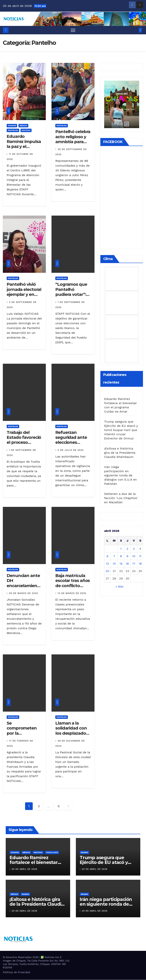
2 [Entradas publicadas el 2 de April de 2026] (127, 549)
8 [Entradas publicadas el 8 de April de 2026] (121, 556)
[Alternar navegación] (73, 30)
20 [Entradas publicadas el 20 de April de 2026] (107, 571)
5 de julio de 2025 (71, 450)
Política (26, 130)
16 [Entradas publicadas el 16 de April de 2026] (127, 564)
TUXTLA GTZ (52, 853)
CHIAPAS (12, 126)
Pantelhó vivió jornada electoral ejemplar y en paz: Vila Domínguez (24, 295)
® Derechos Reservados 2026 (21, 957)
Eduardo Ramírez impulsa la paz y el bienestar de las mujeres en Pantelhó (24, 149)
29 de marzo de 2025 (23, 593)
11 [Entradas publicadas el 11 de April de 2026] (140, 556)
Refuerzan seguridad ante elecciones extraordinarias (71, 440)
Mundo (84, 853)
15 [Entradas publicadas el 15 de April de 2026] (121, 564)
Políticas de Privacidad (16, 972)
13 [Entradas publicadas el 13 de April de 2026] (107, 564)
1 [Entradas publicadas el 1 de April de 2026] (121, 549)
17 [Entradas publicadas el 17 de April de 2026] (134, 564)
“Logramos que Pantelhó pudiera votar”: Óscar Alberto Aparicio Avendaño (71, 297)
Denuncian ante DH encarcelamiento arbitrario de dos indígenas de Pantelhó (24, 588)
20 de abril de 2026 (25, 869)
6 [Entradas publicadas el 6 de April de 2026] (107, 556)
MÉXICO (23, 126)
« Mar (120, 587)
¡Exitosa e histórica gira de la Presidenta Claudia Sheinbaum (120, 453)
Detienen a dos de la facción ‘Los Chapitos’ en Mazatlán (121, 498)
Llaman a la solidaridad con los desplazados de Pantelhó (72, 731)
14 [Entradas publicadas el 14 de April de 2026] (114, 564)
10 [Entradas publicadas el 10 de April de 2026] (134, 556)
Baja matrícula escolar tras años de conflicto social (73, 583)
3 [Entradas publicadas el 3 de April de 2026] (134, 549)
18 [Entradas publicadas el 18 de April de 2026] (140, 564)
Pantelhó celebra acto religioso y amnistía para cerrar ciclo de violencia (73, 142)
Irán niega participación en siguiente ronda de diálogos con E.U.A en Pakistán (121, 476)
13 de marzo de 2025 (72, 593)
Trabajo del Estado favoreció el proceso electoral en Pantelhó (24, 443)
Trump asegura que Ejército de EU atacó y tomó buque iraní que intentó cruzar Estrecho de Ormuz (121, 430)
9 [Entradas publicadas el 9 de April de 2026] (127, 556)
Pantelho (13, 130)
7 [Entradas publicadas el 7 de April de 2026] (114, 556)
